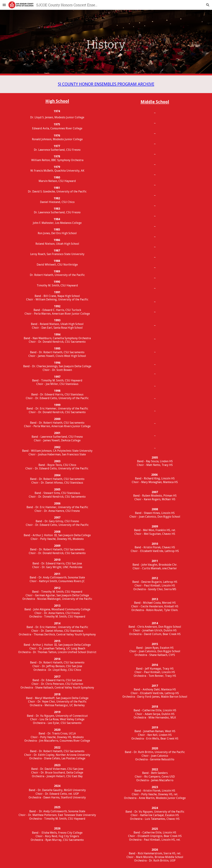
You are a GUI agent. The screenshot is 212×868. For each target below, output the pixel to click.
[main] (106, 43)
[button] (4, 5)
